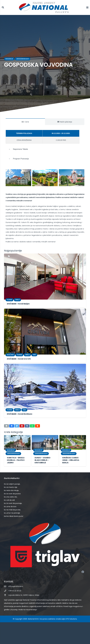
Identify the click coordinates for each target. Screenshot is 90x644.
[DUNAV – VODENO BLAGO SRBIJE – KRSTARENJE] (45, 439)
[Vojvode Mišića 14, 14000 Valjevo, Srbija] (6, 592)
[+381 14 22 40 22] (6, 588)
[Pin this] (22, 423)
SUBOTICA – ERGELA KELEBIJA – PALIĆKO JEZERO (16, 457)
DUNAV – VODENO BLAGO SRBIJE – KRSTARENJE (42, 457)
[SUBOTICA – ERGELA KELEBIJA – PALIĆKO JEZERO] (17, 439)
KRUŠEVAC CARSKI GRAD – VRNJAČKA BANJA (71, 457)
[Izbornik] (87, 7)
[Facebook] (83, 569)
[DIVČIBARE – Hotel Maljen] (45, 273)
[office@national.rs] (6, 583)
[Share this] (12, 423)
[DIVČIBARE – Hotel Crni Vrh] (45, 328)
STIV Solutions (69, 612)
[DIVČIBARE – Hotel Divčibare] (45, 383)
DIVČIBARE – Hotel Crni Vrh (18, 356)
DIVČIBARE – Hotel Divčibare (19, 411)
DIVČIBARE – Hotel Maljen (18, 301)
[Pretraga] (3, 7)
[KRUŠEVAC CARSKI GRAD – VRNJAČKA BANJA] (73, 439)
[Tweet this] (17, 423)
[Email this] (6, 423)
